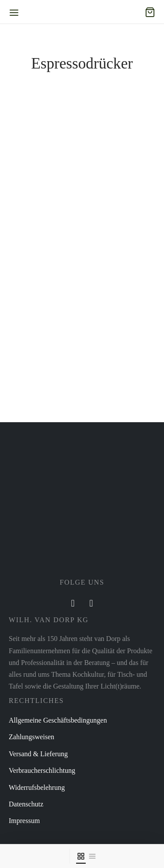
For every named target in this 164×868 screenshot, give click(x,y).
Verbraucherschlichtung (42, 770)
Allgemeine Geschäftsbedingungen (58, 720)
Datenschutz (26, 804)
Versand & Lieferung (38, 754)
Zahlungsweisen (31, 737)
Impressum (24, 821)
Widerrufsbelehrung (37, 787)
